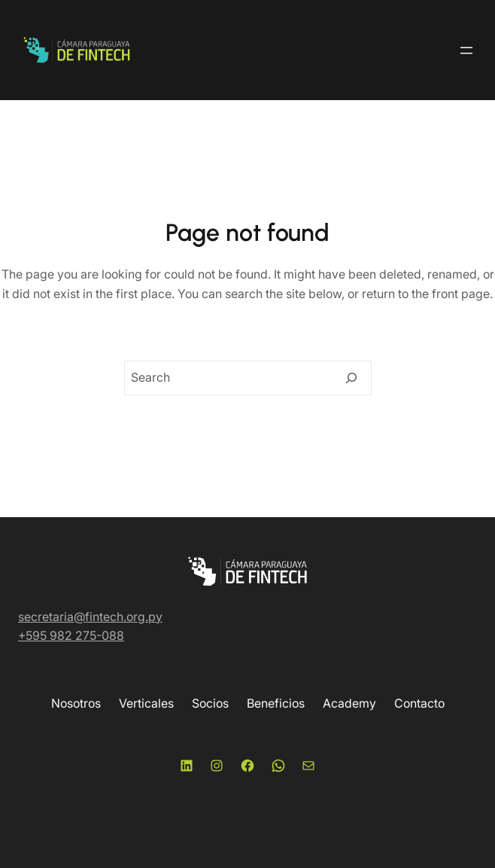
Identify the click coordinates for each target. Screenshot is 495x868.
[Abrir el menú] (466, 50)
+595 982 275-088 (71, 635)
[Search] (351, 378)
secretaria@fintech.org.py (90, 617)
